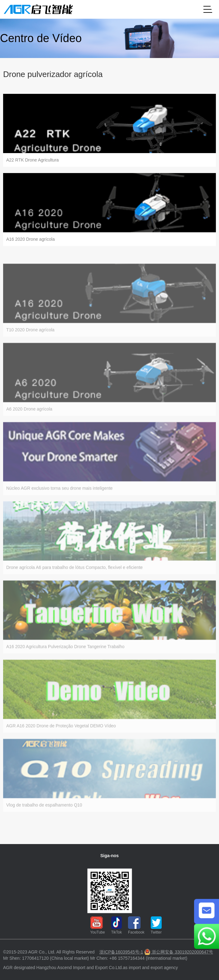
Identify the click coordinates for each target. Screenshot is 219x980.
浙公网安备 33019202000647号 (179, 952)
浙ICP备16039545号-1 (121, 952)
